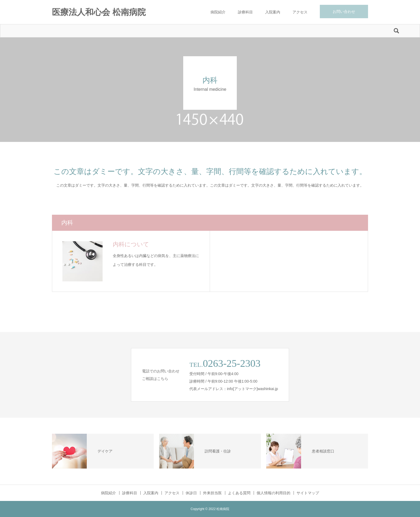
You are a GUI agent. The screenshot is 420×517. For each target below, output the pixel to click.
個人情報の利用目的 (273, 493)
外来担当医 (212, 493)
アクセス (300, 12)
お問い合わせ (344, 12)
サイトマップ (308, 493)
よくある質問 (239, 493)
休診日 (191, 493)
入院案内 (273, 12)
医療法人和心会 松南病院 (99, 12)
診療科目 (245, 12)
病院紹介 (218, 12)
